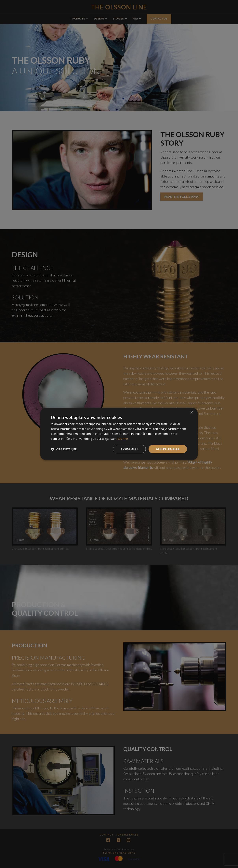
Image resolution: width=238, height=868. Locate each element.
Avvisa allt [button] (128, 449)
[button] (64, 449)
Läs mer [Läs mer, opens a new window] (123, 438)
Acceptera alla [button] (167, 449)
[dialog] (119, 434)
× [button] (191, 412)
